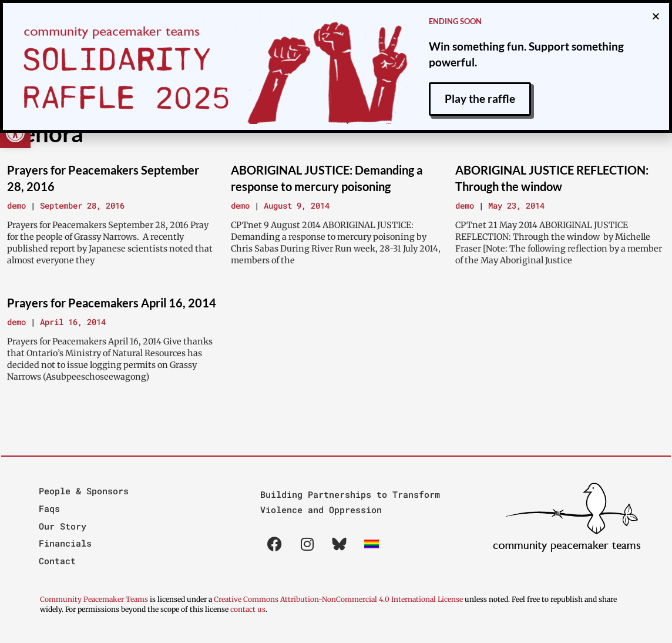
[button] (656, 15)
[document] (336, 321)
